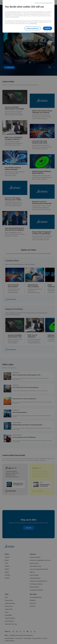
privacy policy (33, 24)
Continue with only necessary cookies (44, 3)
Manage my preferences (33, 28)
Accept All (48, 28)
